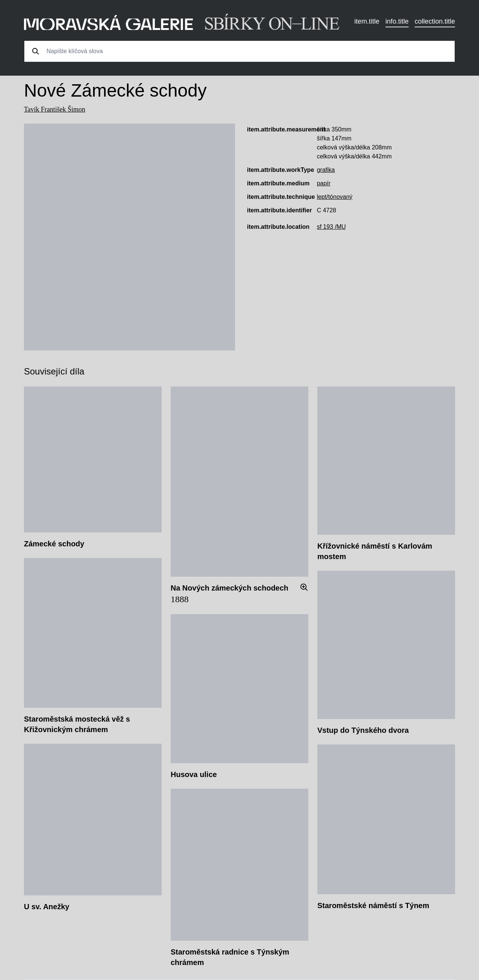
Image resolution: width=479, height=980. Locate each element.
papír (324, 183)
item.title (367, 21)
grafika (326, 170)
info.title (397, 21)
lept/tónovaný (335, 197)
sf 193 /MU (331, 227)
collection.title (435, 21)
